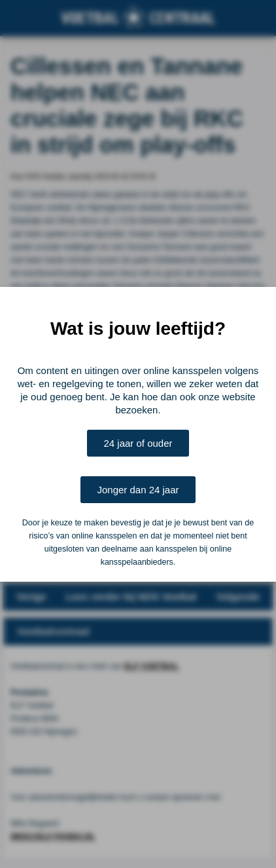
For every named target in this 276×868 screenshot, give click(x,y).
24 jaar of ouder (138, 443)
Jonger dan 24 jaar (138, 490)
